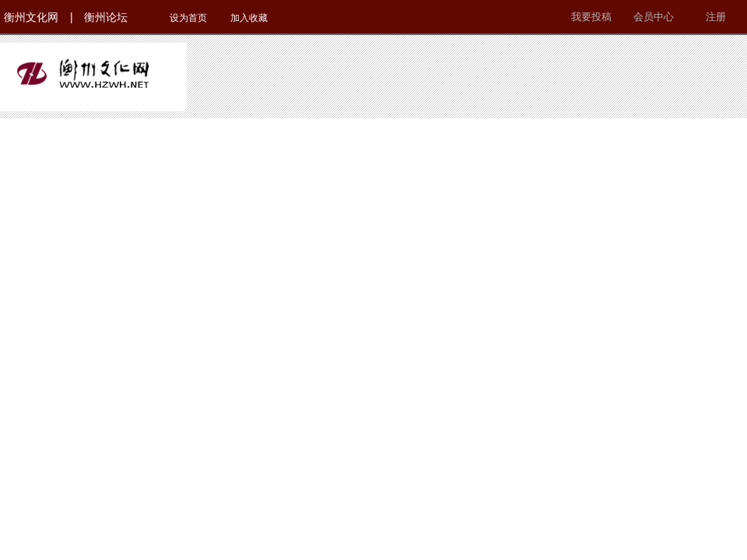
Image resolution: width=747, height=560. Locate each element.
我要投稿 (591, 17)
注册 (716, 17)
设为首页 (188, 18)
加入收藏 (249, 18)
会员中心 (654, 17)
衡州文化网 (31, 17)
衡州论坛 (106, 17)
